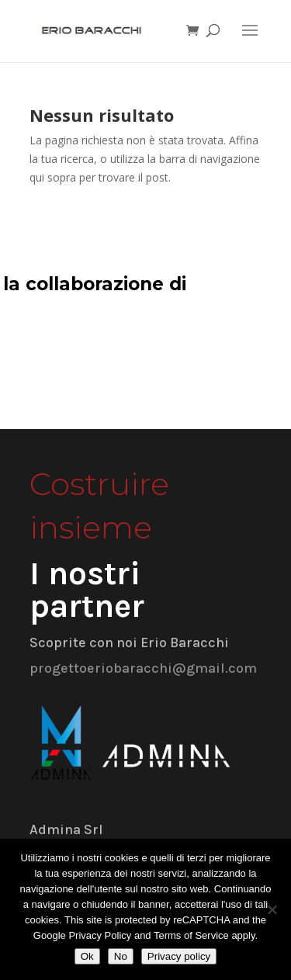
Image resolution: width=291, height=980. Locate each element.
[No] (272, 909)
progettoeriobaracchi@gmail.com (143, 668)
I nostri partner (87, 590)
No (121, 956)
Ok (87, 956)
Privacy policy (179, 956)
